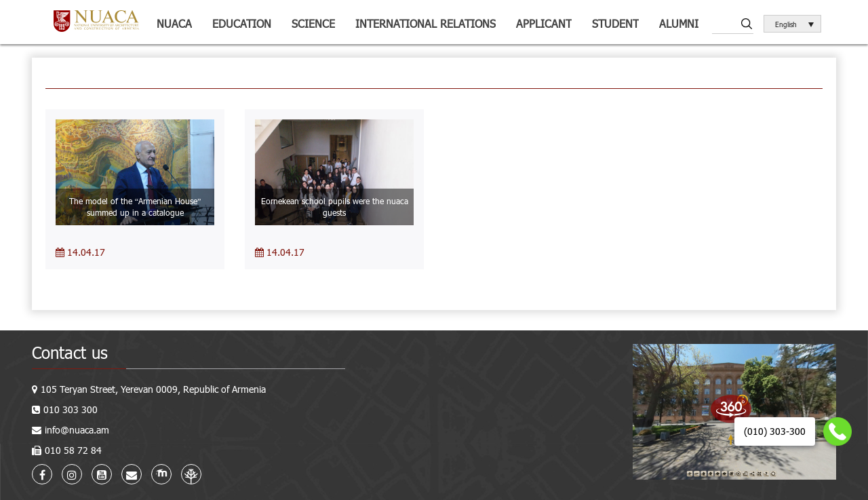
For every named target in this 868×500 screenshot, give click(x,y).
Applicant (544, 23)
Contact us (70, 352)
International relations (426, 23)
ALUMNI (679, 23)
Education (242, 23)
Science (313, 23)
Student (615, 23)
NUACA (174, 23)
